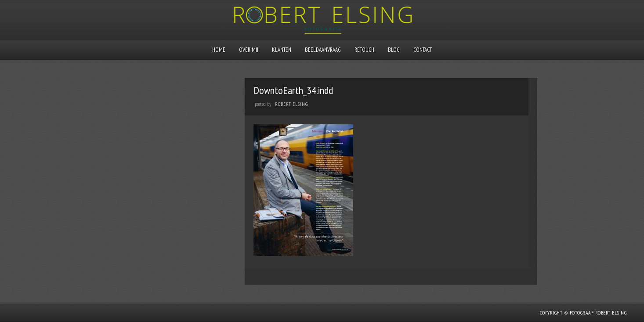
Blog (394, 50)
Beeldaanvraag (323, 50)
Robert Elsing (291, 104)
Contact (423, 50)
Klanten (282, 50)
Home (219, 50)
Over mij (249, 50)
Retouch (364, 50)
